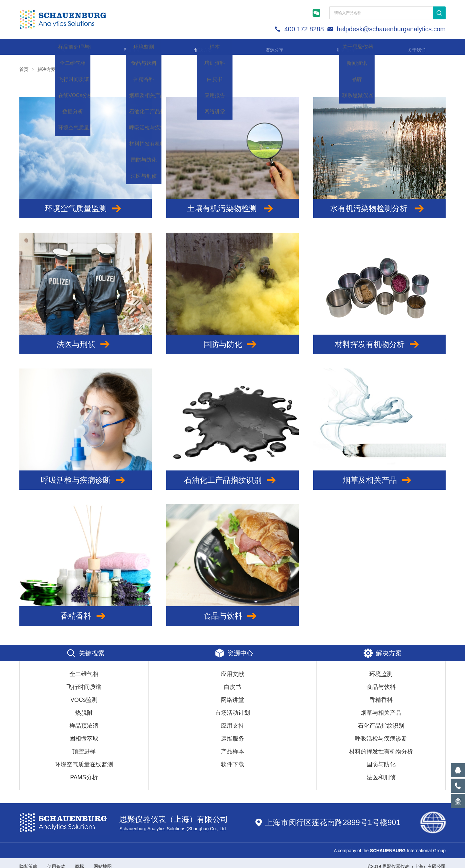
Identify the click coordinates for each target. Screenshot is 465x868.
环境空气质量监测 (86, 202)
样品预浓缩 (84, 719)
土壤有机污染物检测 (233, 202)
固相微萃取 (84, 732)
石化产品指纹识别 (381, 719)
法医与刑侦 (86, 338)
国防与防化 (232, 338)
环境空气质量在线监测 (84, 758)
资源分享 (268, 47)
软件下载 (232, 758)
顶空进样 (84, 745)
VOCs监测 (84, 693)
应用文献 (232, 668)
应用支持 (232, 719)
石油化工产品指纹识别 (232, 474)
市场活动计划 (232, 706)
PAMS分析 (84, 771)
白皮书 (232, 681)
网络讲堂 (232, 693)
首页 (55, 47)
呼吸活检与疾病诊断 (86, 474)
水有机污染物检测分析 (380, 202)
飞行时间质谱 (84, 681)
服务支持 (339, 47)
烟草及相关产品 (379, 474)
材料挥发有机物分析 (379, 338)
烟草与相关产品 (381, 706)
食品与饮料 (232, 610)
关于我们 (410, 47)
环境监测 (381, 668)
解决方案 (197, 47)
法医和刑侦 (381, 771)
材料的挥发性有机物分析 (381, 745)
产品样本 (232, 745)
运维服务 (232, 732)
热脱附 (84, 706)
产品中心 (126, 47)
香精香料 (86, 610)
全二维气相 (84, 668)
